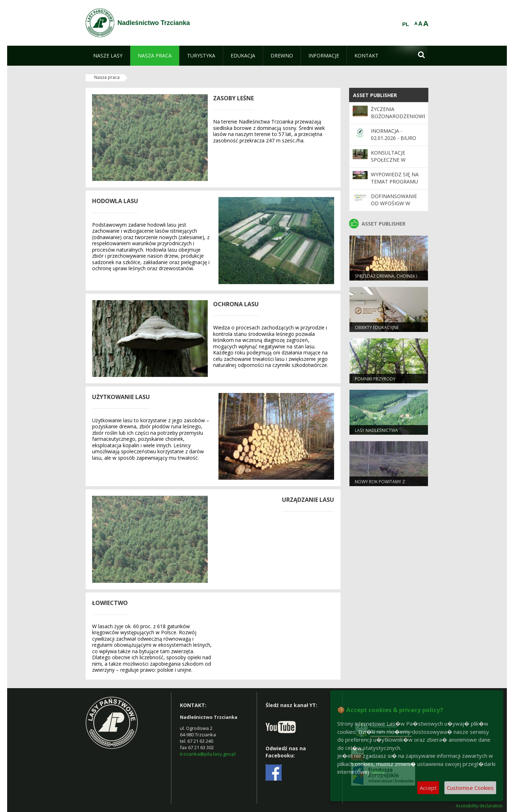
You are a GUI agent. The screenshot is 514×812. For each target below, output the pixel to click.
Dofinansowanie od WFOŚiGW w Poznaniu (394, 203)
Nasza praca (107, 77)
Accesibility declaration (479, 806)
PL (406, 24)
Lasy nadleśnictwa (376, 430)
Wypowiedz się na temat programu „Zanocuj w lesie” (395, 182)
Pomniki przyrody (375, 379)
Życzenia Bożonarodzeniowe (399, 113)
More (378, 772)
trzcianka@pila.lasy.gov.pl (208, 754)
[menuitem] (108, 56)
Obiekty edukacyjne (377, 327)
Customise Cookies (470, 788)
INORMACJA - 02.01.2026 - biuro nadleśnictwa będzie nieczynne (395, 142)
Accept (428, 788)
